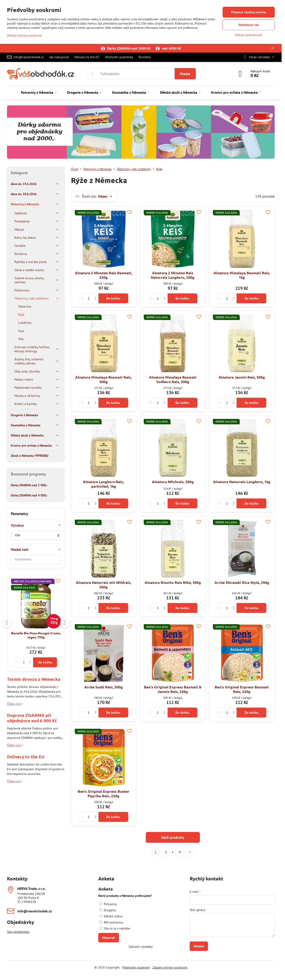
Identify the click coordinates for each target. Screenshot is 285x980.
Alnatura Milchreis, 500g (173, 482)
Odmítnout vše (249, 25)
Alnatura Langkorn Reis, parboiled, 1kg (104, 484)
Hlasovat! (109, 938)
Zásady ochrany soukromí (170, 967)
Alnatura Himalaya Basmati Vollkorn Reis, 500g (173, 379)
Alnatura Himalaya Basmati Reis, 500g (104, 379)
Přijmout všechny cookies (249, 12)
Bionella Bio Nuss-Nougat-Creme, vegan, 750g (36, 635)
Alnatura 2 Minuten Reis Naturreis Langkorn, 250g (173, 275)
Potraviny (108, 904)
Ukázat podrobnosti (249, 35)
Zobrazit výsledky (141, 947)
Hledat (185, 74)
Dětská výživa (111, 916)
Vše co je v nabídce (115, 928)
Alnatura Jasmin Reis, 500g (242, 377)
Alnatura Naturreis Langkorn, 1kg (242, 482)
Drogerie (108, 910)
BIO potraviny (111, 922)
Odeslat (199, 946)
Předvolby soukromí (136, 967)
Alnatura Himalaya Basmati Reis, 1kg (242, 275)
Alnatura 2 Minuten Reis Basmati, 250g (104, 275)
